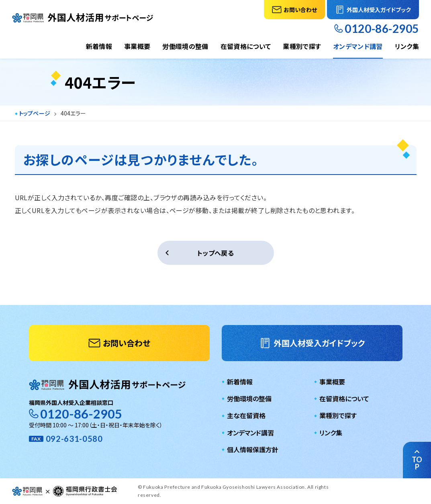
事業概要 (137, 46)
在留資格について (246, 46)
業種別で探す (302, 46)
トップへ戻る (215, 253)
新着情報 (99, 46)
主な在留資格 (246, 415)
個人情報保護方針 (253, 449)
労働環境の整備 (185, 46)
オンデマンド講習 (358, 46)
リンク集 (407, 46)
